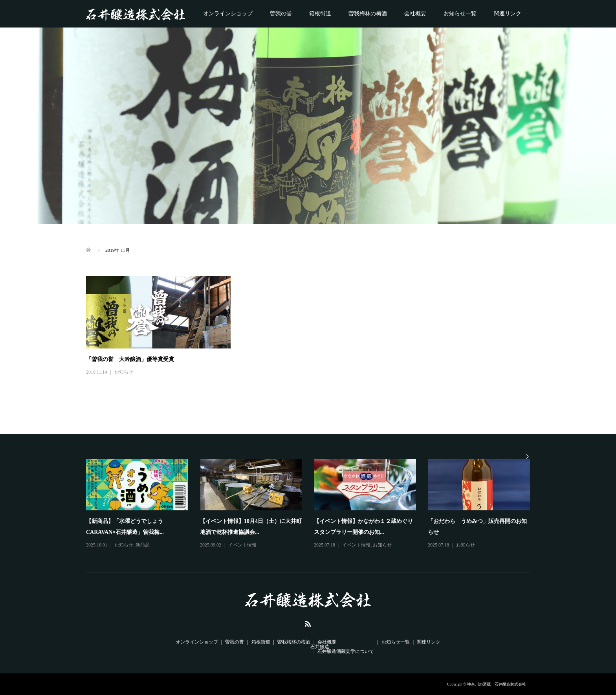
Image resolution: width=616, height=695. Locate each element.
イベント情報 (242, 545)
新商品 (143, 545)
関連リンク (508, 14)
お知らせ (124, 372)
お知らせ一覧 (460, 14)
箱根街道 (320, 14)
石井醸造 (320, 647)
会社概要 (415, 14)
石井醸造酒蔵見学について (346, 651)
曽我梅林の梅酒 (368, 14)
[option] (314, 504)
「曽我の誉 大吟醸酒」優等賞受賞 (130, 359)
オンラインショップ (228, 14)
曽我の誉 (281, 14)
